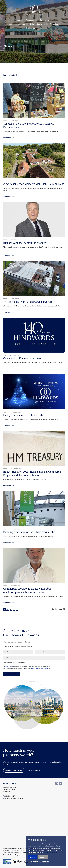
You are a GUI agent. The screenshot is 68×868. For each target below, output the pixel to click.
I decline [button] (43, 857)
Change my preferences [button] (39, 862)
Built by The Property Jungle (11, 855)
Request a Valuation (14, 770)
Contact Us (31, 28)
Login (40, 28)
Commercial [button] (45, 20)
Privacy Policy (9, 667)
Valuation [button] (54, 24)
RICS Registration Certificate (11, 853)
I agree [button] (32, 857)
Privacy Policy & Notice (18, 851)
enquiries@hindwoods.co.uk (14, 798)
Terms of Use (7, 851)
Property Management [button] (16, 24)
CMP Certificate (25, 853)
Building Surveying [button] (38, 24)
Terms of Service (44, 669)
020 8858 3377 (36, 770)
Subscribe (12, 674)
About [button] (18, 20)
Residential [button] (30, 20)
